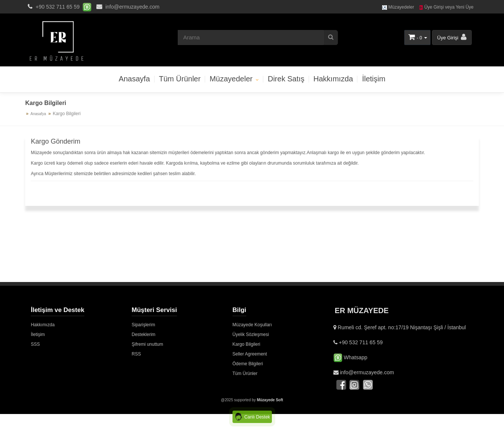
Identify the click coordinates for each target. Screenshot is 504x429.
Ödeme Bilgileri (248, 364)
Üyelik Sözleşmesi (251, 334)
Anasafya (38, 114)
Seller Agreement (250, 354)
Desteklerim (143, 334)
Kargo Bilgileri (246, 344)
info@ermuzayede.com (127, 7)
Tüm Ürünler (180, 79)
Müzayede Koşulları (252, 325)
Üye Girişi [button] (452, 37)
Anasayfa (134, 79)
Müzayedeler (398, 7)
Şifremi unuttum (147, 344)
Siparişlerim (143, 325)
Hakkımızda (333, 79)
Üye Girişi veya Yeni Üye (446, 7)
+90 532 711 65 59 (58, 7)
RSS (136, 354)
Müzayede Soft (270, 400)
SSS (35, 344)
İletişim (373, 79)
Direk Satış (286, 79)
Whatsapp (350, 357)
